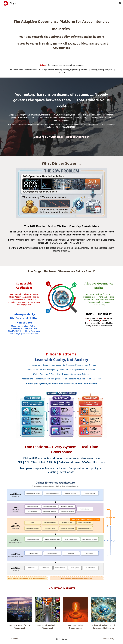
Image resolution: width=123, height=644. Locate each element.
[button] (120, 3)
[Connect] (15, 639)
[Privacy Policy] (108, 639)
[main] (61, 30)
